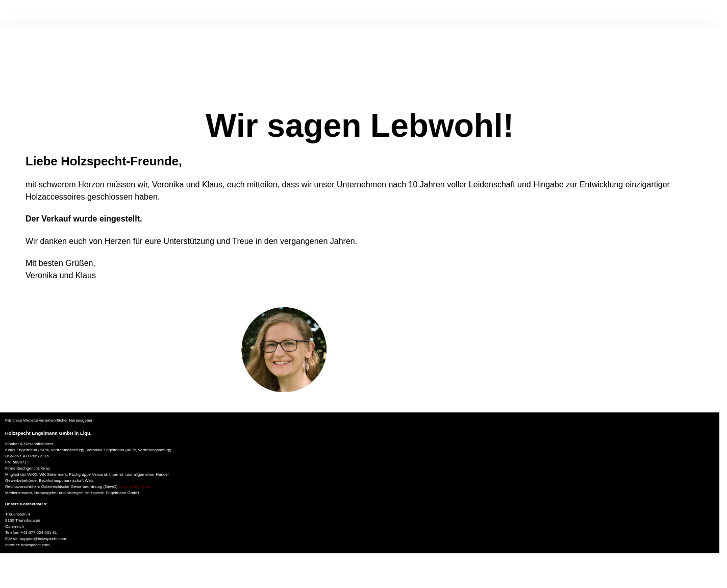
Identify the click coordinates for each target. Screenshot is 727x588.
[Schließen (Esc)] (28, 572)
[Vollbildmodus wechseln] (11, 572)
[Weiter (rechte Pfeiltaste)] (11, 584)
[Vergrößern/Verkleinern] (3, 572)
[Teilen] (20, 572)
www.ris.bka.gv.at (135, 487)
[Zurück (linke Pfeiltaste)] (3, 584)
